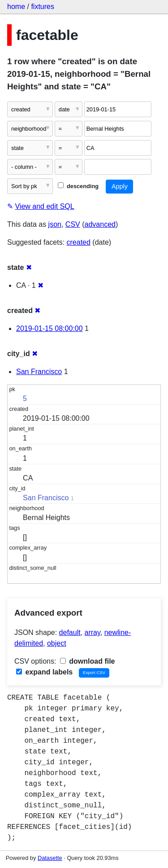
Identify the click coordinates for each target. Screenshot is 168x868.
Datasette (50, 858)
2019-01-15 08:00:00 (50, 328)
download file (88, 661)
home (16, 7)
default (70, 632)
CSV (73, 224)
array (93, 632)
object (57, 643)
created (79, 242)
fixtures (43, 7)
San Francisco (39, 372)
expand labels (44, 672)
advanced (100, 224)
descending (78, 186)
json (55, 224)
